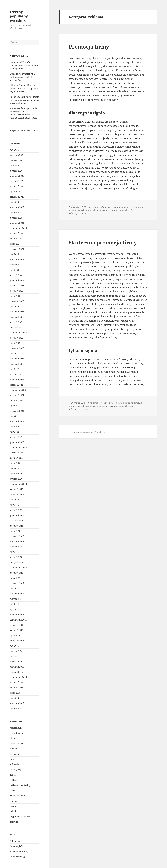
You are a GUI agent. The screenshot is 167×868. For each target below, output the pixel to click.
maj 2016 (14, 646)
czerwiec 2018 (17, 536)
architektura (16, 728)
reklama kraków (126, 210)
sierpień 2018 (17, 526)
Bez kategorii (16, 733)
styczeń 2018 (16, 557)
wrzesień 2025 (17, 186)
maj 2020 (14, 468)
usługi (13, 811)
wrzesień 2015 (17, 682)
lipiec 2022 (15, 343)
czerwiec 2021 (17, 411)
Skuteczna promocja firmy (103, 242)
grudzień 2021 (17, 380)
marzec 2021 (16, 427)
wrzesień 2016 (17, 625)
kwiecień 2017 (17, 594)
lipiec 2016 (15, 635)
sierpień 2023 (17, 291)
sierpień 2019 (17, 489)
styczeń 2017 (16, 609)
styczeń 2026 (16, 171)
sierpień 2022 (17, 338)
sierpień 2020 (17, 458)
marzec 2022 (16, 364)
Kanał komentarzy (19, 851)
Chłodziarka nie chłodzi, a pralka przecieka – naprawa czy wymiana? (24, 88)
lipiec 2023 (15, 296)
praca (13, 775)
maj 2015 (14, 698)
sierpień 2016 (17, 630)
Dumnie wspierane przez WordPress (87, 432)
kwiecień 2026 (17, 155)
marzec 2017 (16, 599)
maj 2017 (14, 588)
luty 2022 (14, 369)
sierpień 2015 (17, 688)
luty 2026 (14, 166)
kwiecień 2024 (17, 259)
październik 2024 (18, 228)
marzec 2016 (16, 651)
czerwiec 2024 (17, 249)
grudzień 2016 (17, 615)
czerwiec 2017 (17, 583)
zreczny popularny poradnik (19, 16)
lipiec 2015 (15, 693)
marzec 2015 (16, 708)
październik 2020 (18, 447)
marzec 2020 (16, 474)
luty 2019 (14, 505)
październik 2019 (18, 484)
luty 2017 (14, 604)
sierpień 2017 (17, 573)
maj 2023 (14, 306)
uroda (13, 806)
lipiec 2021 (15, 406)
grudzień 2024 (17, 223)
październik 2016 (18, 620)
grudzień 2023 (17, 280)
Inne (12, 759)
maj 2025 (14, 202)
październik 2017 (18, 568)
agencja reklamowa (113, 207)
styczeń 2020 (16, 479)
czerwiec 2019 (17, 494)
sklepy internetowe (19, 796)
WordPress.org (17, 857)
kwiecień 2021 (17, 421)
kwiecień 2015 (17, 703)
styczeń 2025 (16, 218)
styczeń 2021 (16, 437)
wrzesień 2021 (17, 395)
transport (15, 801)
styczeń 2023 (16, 322)
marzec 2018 (16, 547)
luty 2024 (14, 270)
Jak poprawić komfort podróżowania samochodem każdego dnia (24, 66)
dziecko (14, 749)
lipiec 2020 (15, 463)
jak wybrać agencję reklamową (92, 210)
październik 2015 (18, 677)
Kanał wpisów (17, 846)
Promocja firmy (89, 47)
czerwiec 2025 (17, 197)
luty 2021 (14, 432)
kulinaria (14, 764)
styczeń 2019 (16, 510)
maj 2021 (14, 416)
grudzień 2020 (17, 442)
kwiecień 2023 (17, 312)
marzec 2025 (16, 212)
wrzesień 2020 (17, 453)
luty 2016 (14, 656)
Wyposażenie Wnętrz (20, 817)
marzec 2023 (16, 317)
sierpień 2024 (17, 239)
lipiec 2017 (15, 578)
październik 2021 (18, 390)
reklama (14, 780)
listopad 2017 (16, 562)
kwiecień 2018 (17, 541)
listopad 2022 (16, 327)
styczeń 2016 (16, 662)
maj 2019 (14, 500)
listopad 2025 (16, 181)
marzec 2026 (16, 160)
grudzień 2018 (17, 515)
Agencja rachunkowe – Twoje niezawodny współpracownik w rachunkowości (24, 100)
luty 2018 (14, 552)
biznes (13, 738)
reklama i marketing (20, 785)
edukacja (14, 754)
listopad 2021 (16, 385)
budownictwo (17, 743)
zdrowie (14, 822)
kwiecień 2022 (17, 359)
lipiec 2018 (15, 531)
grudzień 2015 (17, 667)
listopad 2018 (16, 521)
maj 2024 (14, 254)
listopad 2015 (16, 672)
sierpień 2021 (17, 400)
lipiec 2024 (15, 244)
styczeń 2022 (16, 374)
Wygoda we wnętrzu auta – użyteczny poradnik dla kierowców (23, 77)
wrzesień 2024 (17, 233)
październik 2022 (18, 333)
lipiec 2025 (15, 192)
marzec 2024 (16, 265)
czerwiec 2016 (17, 641)
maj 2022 (14, 353)
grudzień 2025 (17, 176)
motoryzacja (16, 770)
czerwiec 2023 (17, 301)
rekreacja (15, 790)
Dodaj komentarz (80, 213)
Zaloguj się (15, 841)
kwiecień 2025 (17, 207)
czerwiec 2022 (17, 348)
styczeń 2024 (16, 275)
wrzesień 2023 (17, 286)
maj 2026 (14, 150)
